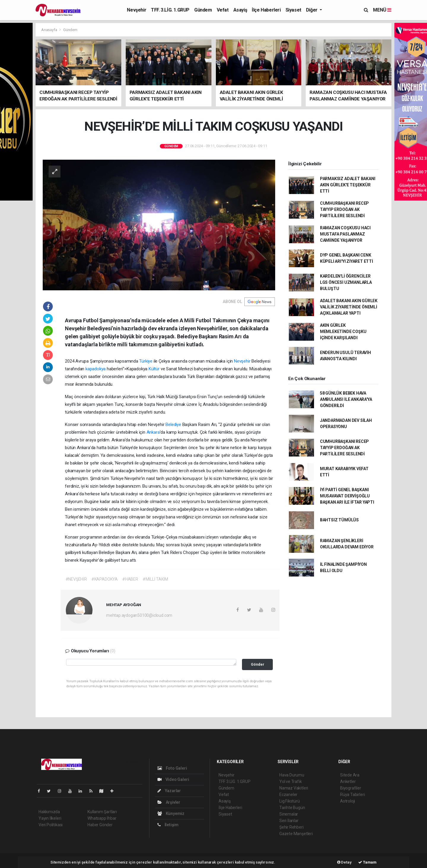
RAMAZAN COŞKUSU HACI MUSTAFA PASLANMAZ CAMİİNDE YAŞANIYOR (345, 234)
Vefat (223, 10)
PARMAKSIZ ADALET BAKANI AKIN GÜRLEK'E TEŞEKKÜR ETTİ (348, 185)
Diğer (312, 10)
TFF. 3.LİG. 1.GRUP (170, 10)
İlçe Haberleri (266, 10)
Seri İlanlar (289, 821)
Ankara (153, 432)
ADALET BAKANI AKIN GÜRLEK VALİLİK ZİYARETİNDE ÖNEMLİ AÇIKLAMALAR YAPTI (349, 307)
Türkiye (146, 361)
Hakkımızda (49, 812)
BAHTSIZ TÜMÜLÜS (339, 520)
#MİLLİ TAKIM (155, 579)
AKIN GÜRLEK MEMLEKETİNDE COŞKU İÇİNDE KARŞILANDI (343, 331)
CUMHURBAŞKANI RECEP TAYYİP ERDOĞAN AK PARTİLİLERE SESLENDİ (344, 209)
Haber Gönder (100, 825)
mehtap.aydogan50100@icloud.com (139, 615)
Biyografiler (351, 788)
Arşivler (169, 802)
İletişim (168, 825)
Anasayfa (50, 30)
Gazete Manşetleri (296, 834)
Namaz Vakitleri (294, 788)
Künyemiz (171, 813)
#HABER (130, 579)
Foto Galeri (172, 768)
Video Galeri (173, 779)
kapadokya (96, 369)
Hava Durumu (292, 775)
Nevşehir (137, 10)
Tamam (367, 862)
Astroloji (348, 801)
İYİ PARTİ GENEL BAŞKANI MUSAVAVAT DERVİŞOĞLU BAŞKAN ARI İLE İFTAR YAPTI (347, 496)
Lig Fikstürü (290, 801)
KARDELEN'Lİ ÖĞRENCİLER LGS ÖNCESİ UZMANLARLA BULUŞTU (346, 282)
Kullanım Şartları (102, 812)
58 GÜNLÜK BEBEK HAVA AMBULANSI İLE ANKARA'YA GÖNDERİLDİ (346, 399)
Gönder (258, 664)
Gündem (203, 10)
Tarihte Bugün (292, 808)
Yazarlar (169, 791)
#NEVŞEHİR (76, 579)
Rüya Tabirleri (352, 795)
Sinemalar (289, 814)
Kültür (154, 369)
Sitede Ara (350, 775)
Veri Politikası (51, 825)
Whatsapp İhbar (102, 818)
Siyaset (293, 10)
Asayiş (240, 10)
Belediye (173, 425)
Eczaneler (288, 795)
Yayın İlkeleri (50, 818)
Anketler (348, 781)
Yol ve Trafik (291, 781)
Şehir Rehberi (291, 827)
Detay (344, 862)
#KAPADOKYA (105, 579)
